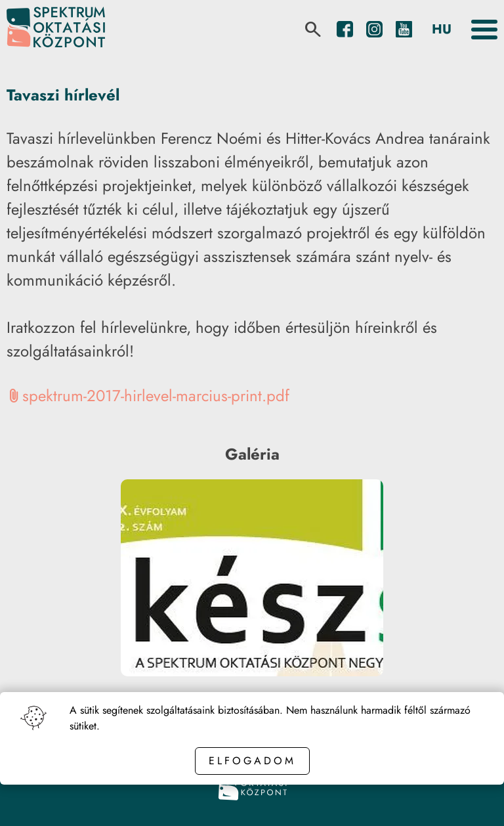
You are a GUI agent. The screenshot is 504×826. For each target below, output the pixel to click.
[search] (313, 30)
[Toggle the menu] (484, 30)
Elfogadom (252, 761)
